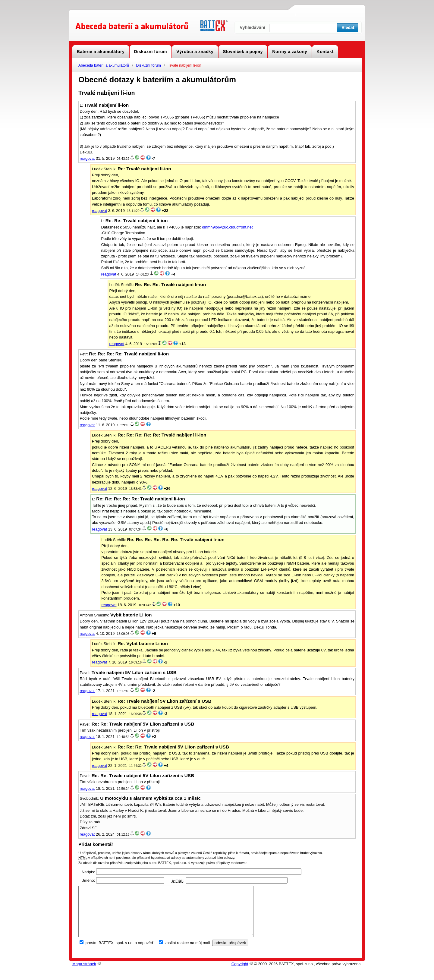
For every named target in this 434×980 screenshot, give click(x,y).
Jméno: (88, 880)
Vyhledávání (252, 27)
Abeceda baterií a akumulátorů (104, 65)
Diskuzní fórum (148, 65)
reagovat (87, 158)
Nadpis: (88, 872)
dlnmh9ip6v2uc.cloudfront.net (227, 227)
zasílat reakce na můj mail (187, 953)
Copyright (240, 974)
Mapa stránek (84, 974)
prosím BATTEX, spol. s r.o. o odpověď (120, 953)
